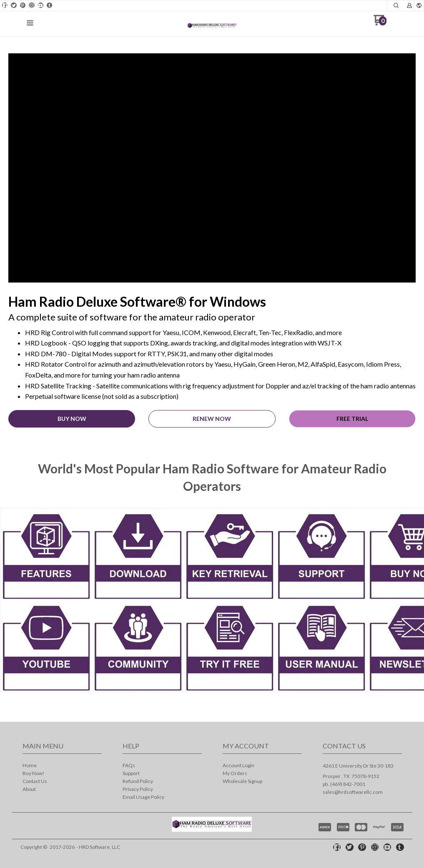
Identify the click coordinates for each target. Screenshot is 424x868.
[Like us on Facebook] (5, 5)
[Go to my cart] (380, 23)
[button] (396, 5)
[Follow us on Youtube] (40, 5)
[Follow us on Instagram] (32, 5)
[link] (46, 600)
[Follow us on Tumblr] (50, 5)
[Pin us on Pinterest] (23, 5)
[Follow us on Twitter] (14, 5)
